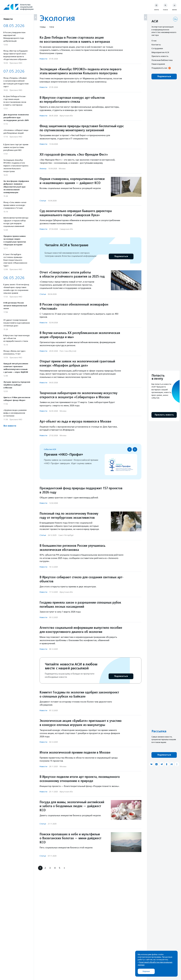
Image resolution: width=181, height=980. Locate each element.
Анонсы (43, 169)
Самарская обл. (66, 229)
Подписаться (121, 256)
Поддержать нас (159, 68)
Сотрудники (157, 48)
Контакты (156, 45)
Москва (62, 169)
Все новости (10, 426)
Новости (43, 59)
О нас (154, 41)
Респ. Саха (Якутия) (68, 351)
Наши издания (158, 64)
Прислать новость (160, 56)
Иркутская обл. (66, 116)
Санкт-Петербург (66, 535)
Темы (43, 27)
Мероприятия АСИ (160, 52)
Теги (52, 27)
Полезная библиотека (162, 60)
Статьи (43, 201)
